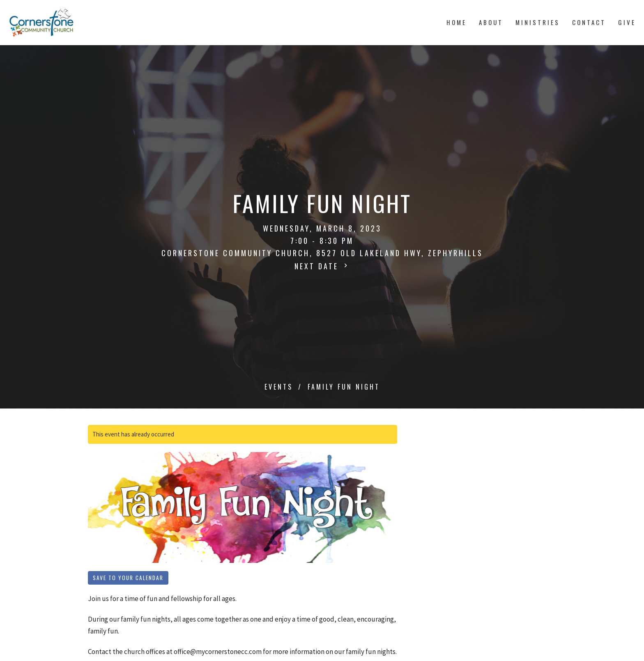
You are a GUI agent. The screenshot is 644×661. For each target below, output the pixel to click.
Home (457, 22)
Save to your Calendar (128, 578)
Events (279, 387)
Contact (589, 22)
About (491, 22)
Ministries (538, 22)
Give (627, 22)
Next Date (322, 266)
